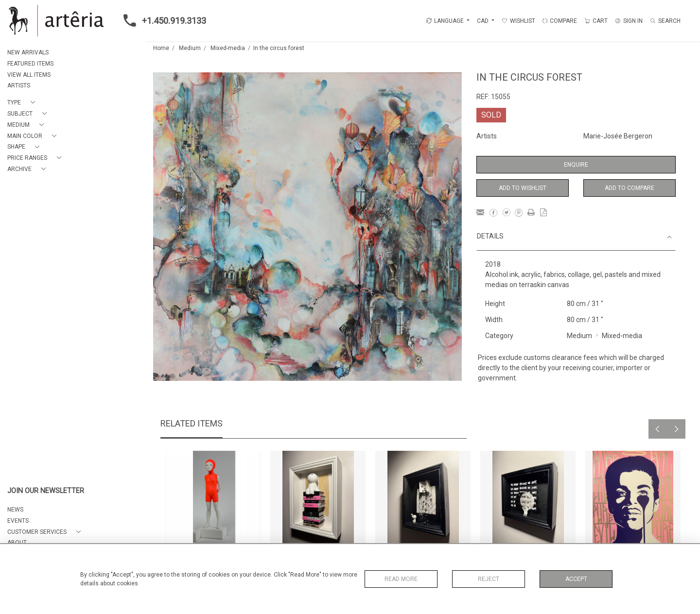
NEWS (15, 510)
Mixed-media (228, 48)
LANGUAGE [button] (445, 21)
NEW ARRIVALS (28, 52)
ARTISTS (19, 85)
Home (161, 48)
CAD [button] (483, 21)
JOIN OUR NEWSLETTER (46, 491)
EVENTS (18, 521)
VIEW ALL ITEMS (29, 75)
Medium (190, 48)
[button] (23, 103)
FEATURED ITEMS (30, 64)
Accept (576, 579)
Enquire (576, 165)
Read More (401, 579)
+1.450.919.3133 (162, 20)
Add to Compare (630, 188)
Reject (489, 579)
